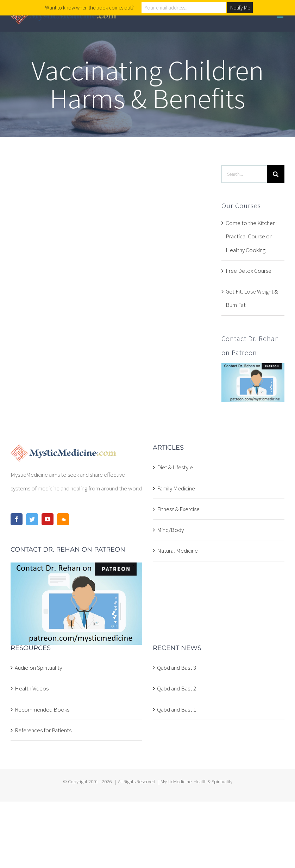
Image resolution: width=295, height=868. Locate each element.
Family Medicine (176, 488)
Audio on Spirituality (38, 668)
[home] (64, 451)
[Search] (276, 174)
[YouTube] (48, 519)
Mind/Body (170, 530)
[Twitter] (32, 519)
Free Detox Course (249, 271)
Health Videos (32, 688)
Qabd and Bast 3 (177, 668)
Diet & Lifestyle (175, 467)
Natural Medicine (177, 551)
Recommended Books (42, 709)
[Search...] (244, 174)
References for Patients (43, 730)
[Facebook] (17, 519)
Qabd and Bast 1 (177, 709)
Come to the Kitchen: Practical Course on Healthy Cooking (251, 236)
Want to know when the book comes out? (89, 8)
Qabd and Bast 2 (177, 688)
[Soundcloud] (63, 519)
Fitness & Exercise (178, 509)
